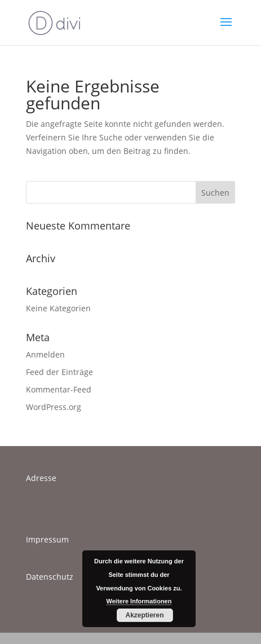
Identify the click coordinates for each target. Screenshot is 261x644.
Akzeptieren (144, 615)
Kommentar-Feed (59, 389)
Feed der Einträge (59, 372)
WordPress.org (54, 407)
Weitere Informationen (139, 601)
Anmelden (45, 354)
